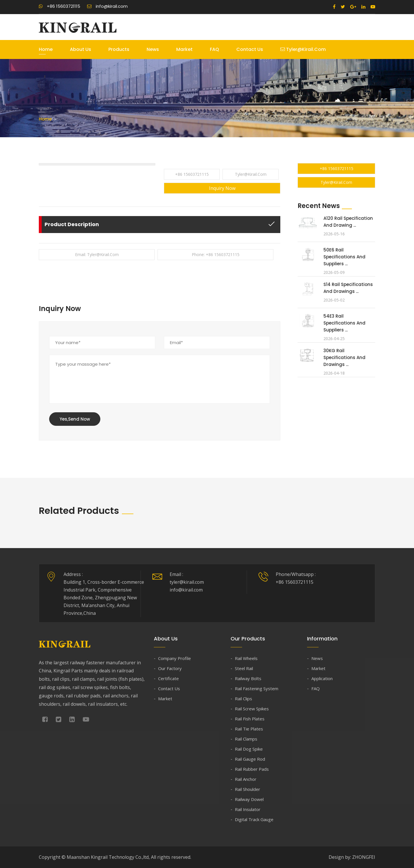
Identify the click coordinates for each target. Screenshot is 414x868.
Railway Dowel (249, 799)
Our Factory (170, 668)
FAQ (214, 49)
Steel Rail (244, 668)
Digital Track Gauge (254, 819)
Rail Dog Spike (249, 749)
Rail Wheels (246, 658)
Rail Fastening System (257, 688)
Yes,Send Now (75, 419)
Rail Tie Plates (249, 729)
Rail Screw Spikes (252, 709)
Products (119, 49)
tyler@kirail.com (303, 49)
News (153, 49)
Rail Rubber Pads (252, 769)
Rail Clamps (246, 739)
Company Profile (175, 658)
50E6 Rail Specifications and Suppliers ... (344, 257)
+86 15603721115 (60, 6)
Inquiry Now (222, 188)
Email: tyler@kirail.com (97, 254)
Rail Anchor (246, 779)
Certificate (168, 678)
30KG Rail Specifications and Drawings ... (344, 357)
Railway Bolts (248, 678)
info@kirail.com (107, 6)
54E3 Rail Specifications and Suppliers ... (344, 323)
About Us (80, 49)
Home (46, 49)
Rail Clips (244, 699)
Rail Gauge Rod (250, 759)
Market (184, 49)
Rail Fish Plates (250, 719)
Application (322, 678)
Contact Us (250, 49)
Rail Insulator (248, 809)
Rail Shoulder (248, 789)
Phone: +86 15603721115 (216, 254)
